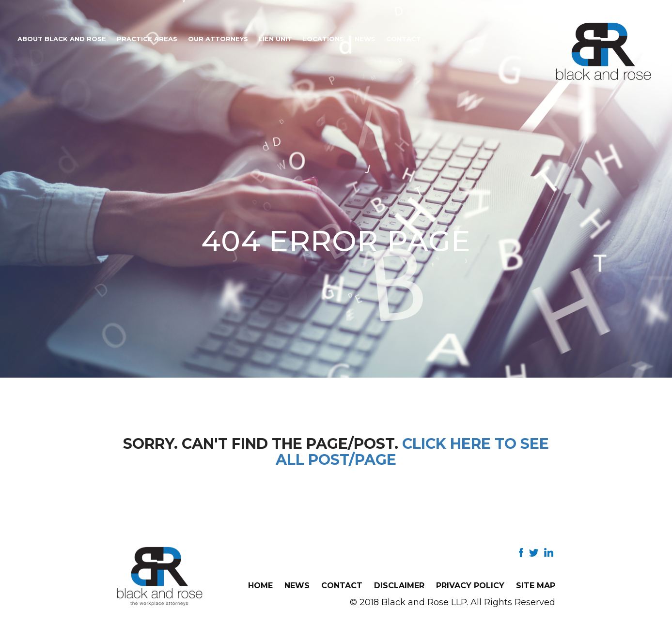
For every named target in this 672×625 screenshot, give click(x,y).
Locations (323, 39)
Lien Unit (275, 39)
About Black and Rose (62, 39)
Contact (404, 39)
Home (260, 586)
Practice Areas (147, 39)
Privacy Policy (470, 586)
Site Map (536, 586)
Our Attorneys (218, 39)
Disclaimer (399, 586)
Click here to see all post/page (412, 452)
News (365, 39)
